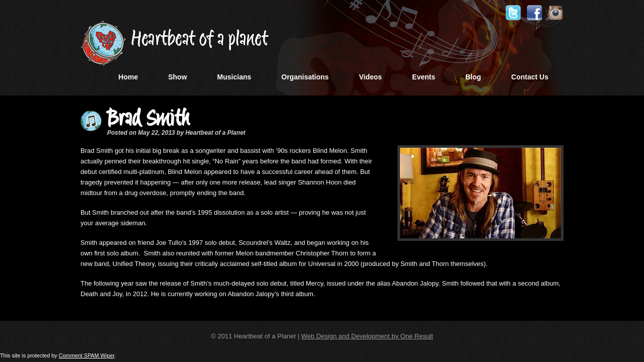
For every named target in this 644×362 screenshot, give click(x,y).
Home (128, 77)
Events (424, 77)
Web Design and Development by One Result (367, 336)
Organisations (305, 77)
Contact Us (530, 77)
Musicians (234, 77)
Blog (473, 77)
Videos (370, 77)
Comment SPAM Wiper (87, 355)
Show (177, 77)
